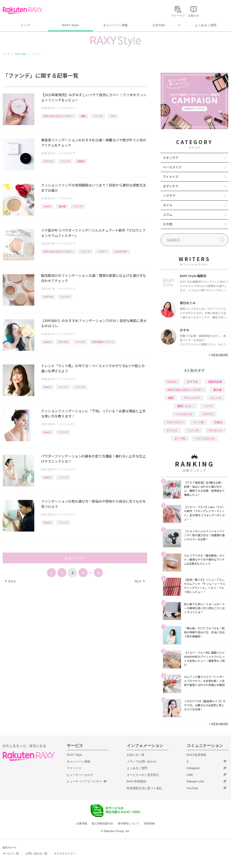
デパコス (172, 430)
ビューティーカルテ (80, 775)
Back (10, 581)
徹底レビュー (185, 406)
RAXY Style (70, 25)
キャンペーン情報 (115, 25)
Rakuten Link (195, 781)
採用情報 (149, 824)
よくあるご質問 (206, 25)
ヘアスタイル (184, 414)
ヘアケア (169, 196)
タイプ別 (180, 438)
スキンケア (171, 158)
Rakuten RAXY (23, 10)
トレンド (63, 387)
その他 (168, 224)
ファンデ (98, 116)
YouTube (192, 788)
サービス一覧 (11, 854)
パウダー (102, 251)
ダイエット (216, 430)
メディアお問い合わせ (141, 762)
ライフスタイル (205, 438)
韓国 (83, 116)
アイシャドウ (192, 398)
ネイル (168, 205)
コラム (168, 215)
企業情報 (82, 824)
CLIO (113, 116)
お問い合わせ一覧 (37, 854)
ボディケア (171, 186)
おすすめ (48, 161)
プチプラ (208, 414)
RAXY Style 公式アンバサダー (58, 116)
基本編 (62, 206)
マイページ (74, 768)
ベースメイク (67, 108)
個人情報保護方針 (102, 824)
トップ (25, 25)
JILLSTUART (121, 251)
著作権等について (129, 824)
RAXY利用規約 (137, 781)
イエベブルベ (175, 422)
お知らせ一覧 (136, 755)
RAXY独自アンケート (103, 342)
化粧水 (218, 422)
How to (47, 206)
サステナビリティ (65, 854)
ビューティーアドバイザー (84, 781)
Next (140, 581)
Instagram (193, 768)
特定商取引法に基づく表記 (144, 788)
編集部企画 (215, 381)
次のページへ (75, 558)
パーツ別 (199, 422)
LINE (190, 775)
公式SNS (159, 25)
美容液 (81, 161)
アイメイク (66, 198)
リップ (208, 406)
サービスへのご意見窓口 (143, 775)
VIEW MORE (218, 355)
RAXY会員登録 (196, 755)
